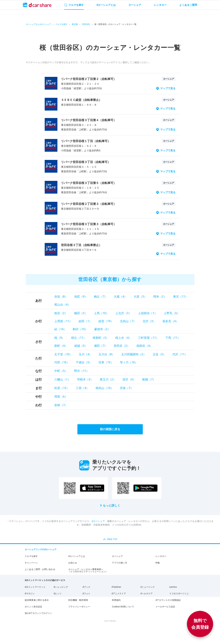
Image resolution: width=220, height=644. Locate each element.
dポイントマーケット (35, 587)
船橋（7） (149, 379)
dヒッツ (57, 594)
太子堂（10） (63, 354)
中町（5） (61, 371)
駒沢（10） (80, 329)
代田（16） (62, 362)
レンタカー (161, 556)
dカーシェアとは (77, 556)
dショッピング (61, 587)
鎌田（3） (81, 313)
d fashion (116, 587)
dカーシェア (98, 521)
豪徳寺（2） (102, 329)
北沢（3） (149, 321)
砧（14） (60, 329)
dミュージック (148, 587)
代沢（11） (180, 354)
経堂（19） (106, 321)
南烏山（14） (104, 388)
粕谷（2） (61, 313)
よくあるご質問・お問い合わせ (40, 569)
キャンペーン (31, 563)
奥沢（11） (181, 297)
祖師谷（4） (145, 346)
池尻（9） (81, 297)
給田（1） (85, 321)
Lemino (173, 587)
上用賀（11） (63, 321)
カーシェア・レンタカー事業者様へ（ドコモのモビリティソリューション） (88, 570)
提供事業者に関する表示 (37, 600)
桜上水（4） (123, 338)
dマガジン (30, 594)
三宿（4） (82, 388)
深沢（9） (129, 379)
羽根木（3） (85, 379)
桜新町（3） (101, 338)
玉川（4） (85, 354)
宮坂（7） (127, 388)
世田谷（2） (122, 346)
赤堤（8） (61, 297)
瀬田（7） (101, 346)
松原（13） (62, 388)
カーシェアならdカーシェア (38, 24)
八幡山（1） (62, 379)
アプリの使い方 (120, 563)
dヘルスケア (147, 594)
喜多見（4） (170, 321)
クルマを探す (61, 24)
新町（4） (61, 346)
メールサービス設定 (165, 607)
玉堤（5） (159, 354)
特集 (158, 563)
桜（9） (59, 338)
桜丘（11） (79, 338)
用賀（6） (61, 397)
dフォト (86, 594)
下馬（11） (173, 338)
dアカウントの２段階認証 (168, 600)
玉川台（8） (107, 354)
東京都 (75, 24)
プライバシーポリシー (79, 607)
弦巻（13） (106, 362)
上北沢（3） (123, 313)
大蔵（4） (120, 297)
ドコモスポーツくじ (179, 594)
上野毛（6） (172, 313)
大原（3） (140, 297)
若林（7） (61, 405)
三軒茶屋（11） (148, 338)
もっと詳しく (112, 505)
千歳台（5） (84, 362)
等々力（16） (129, 362)
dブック (86, 587)
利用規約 (116, 600)
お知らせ (73, 563)
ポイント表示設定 (33, 607)
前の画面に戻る (110, 429)
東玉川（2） (108, 379)
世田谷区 (86, 24)
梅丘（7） (101, 297)
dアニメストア (119, 594)
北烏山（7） (128, 321)
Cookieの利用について (123, 607)
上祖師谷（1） (148, 313)
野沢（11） (82, 371)
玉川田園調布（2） (134, 354)
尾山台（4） (62, 305)
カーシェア (117, 556)
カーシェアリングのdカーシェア (41, 549)
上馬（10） (101, 313)
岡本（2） (160, 297)
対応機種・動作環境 (78, 600)
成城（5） (81, 346)
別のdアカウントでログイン (38, 613)
